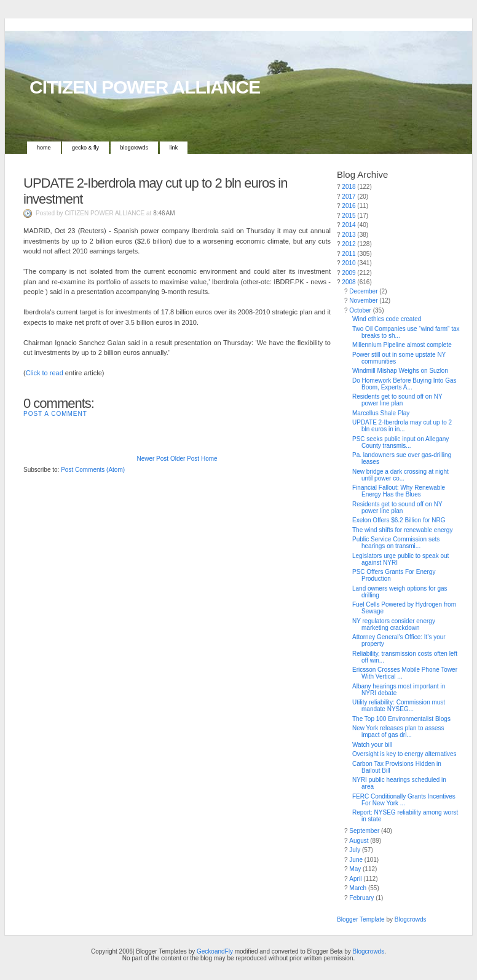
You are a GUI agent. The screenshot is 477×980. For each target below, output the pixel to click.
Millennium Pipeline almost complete (402, 345)
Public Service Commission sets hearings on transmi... (396, 543)
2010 (349, 263)
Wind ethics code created (387, 319)
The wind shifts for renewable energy (402, 530)
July (355, 850)
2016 (349, 206)
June (356, 860)
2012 (349, 244)
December (363, 291)
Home (44, 148)
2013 (349, 235)
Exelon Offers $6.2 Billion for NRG (399, 520)
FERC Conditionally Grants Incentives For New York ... (404, 800)
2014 (349, 225)
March (358, 888)
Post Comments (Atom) (93, 470)
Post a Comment (55, 414)
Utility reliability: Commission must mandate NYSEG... (399, 706)
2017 (349, 197)
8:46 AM (164, 213)
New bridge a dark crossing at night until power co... (400, 475)
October (360, 310)
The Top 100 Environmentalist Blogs (401, 719)
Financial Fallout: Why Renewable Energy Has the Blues (399, 491)
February (361, 898)
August (359, 841)
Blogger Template (361, 919)
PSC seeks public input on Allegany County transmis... (400, 442)
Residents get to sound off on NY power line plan (397, 400)
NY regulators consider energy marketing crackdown (394, 624)
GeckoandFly (215, 951)
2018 (349, 187)
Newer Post (152, 459)
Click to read (45, 373)
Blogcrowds (135, 148)
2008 (349, 282)
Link (174, 148)
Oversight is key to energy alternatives (404, 754)
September (364, 831)
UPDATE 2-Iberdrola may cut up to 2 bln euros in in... (402, 426)
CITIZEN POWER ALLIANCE (145, 87)
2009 (349, 273)
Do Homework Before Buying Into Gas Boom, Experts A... (404, 384)
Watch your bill (372, 745)
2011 (349, 254)
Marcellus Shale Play (381, 413)
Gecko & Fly (85, 148)
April (355, 879)
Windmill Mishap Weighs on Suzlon (400, 371)
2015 (349, 216)
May (355, 869)
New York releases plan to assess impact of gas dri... (398, 731)
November (363, 301)
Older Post (185, 459)
